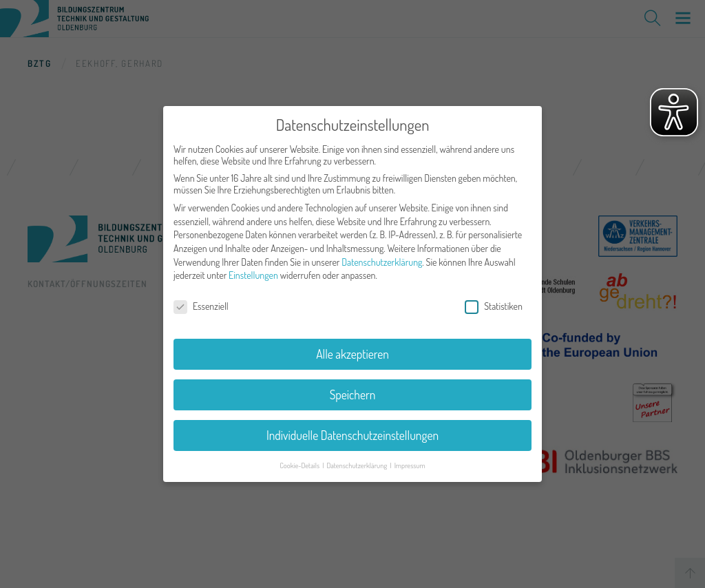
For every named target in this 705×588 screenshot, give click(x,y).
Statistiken (494, 300)
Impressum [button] (410, 458)
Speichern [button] (353, 388)
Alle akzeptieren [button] (352, 348)
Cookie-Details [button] (300, 458)
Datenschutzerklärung (382, 256)
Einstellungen (253, 269)
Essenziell (201, 300)
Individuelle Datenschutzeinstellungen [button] (352, 429)
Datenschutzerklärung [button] (357, 458)
